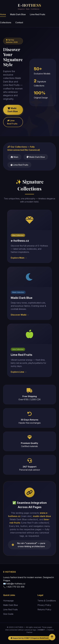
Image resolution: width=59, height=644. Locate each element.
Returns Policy (44, 609)
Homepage (8, 601)
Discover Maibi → (20, 315)
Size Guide (8, 614)
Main (14, 157)
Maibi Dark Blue (18, 14)
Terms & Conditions (47, 601)
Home (3, 14)
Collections (6, 22)
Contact (19, 22)
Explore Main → (19, 258)
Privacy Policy (44, 605)
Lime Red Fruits (37, 14)
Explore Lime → (19, 372)
